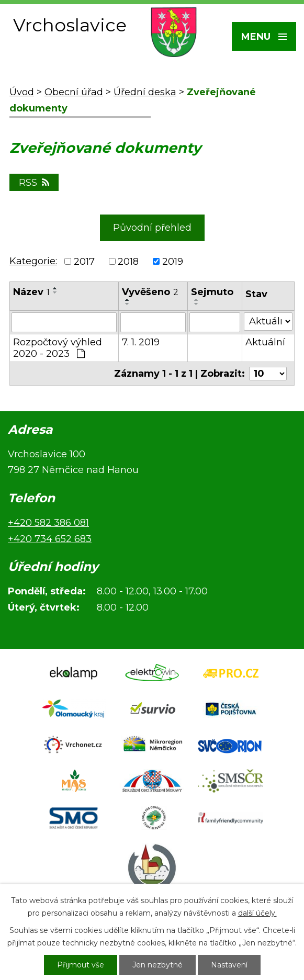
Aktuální (265, 342)
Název (31, 292)
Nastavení (229, 965)
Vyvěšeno (150, 292)
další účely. (257, 913)
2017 (84, 262)
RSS (34, 183)
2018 (128, 262)
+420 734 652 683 (50, 539)
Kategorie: (33, 261)
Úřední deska (145, 92)
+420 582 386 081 (48, 523)
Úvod (22, 92)
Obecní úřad (74, 92)
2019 (173, 262)
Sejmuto (212, 292)
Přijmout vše (81, 965)
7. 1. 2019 (141, 342)
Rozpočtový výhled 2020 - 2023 (58, 348)
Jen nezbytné (157, 965)
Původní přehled (152, 228)
